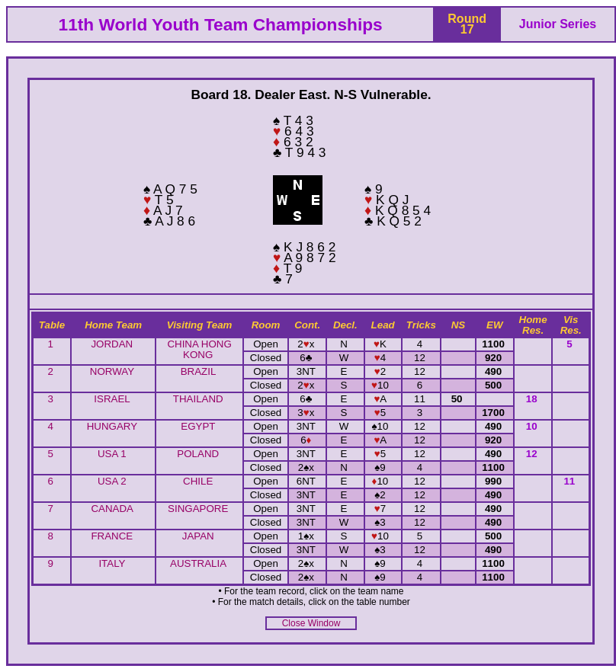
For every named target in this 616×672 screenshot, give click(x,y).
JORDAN (112, 344)
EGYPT (198, 426)
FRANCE (112, 536)
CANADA (112, 509)
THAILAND (198, 399)
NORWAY (112, 371)
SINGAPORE (198, 509)
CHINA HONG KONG (199, 349)
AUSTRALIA (198, 563)
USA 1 (112, 454)
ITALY (112, 563)
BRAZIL (198, 371)
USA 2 (112, 481)
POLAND (198, 454)
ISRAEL (112, 399)
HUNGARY (112, 426)
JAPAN (198, 536)
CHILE (198, 481)
